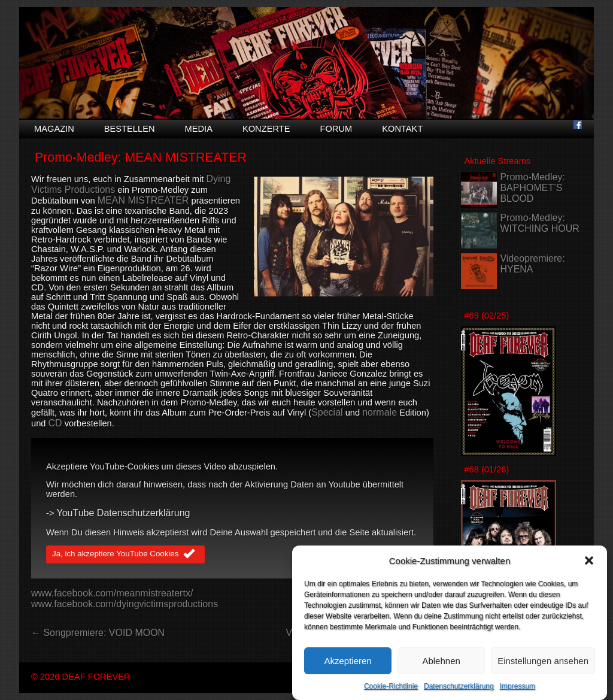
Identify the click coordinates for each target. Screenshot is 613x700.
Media (199, 129)
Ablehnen (441, 672)
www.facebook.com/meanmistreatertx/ (112, 593)
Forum (336, 129)
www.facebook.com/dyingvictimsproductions (125, 604)
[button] (589, 572)
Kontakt (402, 129)
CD (55, 423)
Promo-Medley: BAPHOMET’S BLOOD (532, 188)
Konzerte (266, 129)
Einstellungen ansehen (543, 672)
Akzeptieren (348, 672)
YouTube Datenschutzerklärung (124, 513)
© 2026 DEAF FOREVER (81, 677)
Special (327, 412)
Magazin (54, 129)
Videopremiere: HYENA (532, 264)
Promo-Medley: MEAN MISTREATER (141, 157)
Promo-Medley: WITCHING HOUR (539, 223)
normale (380, 412)
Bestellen (130, 129)
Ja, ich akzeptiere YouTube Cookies (125, 554)
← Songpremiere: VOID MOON (98, 633)
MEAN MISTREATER (143, 200)
